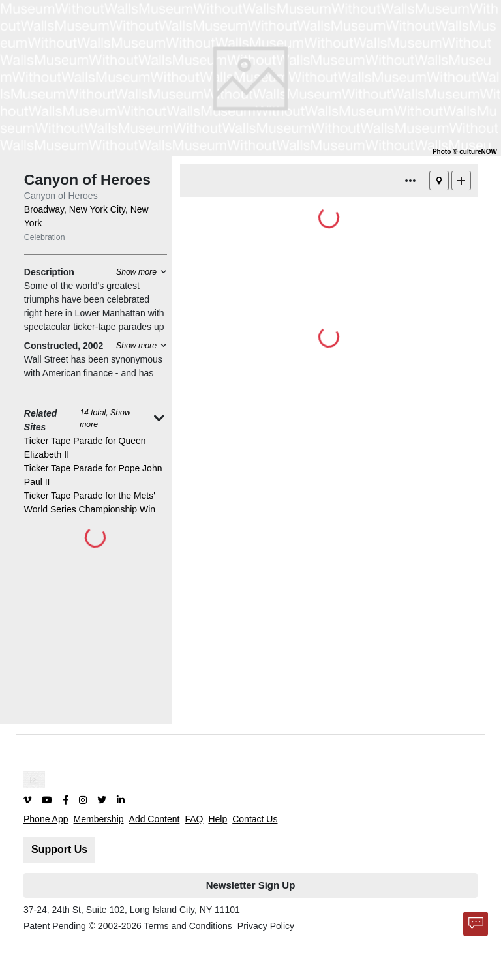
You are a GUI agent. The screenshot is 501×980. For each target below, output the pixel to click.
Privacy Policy (266, 926)
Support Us (59, 849)
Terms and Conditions (188, 926)
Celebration (45, 237)
